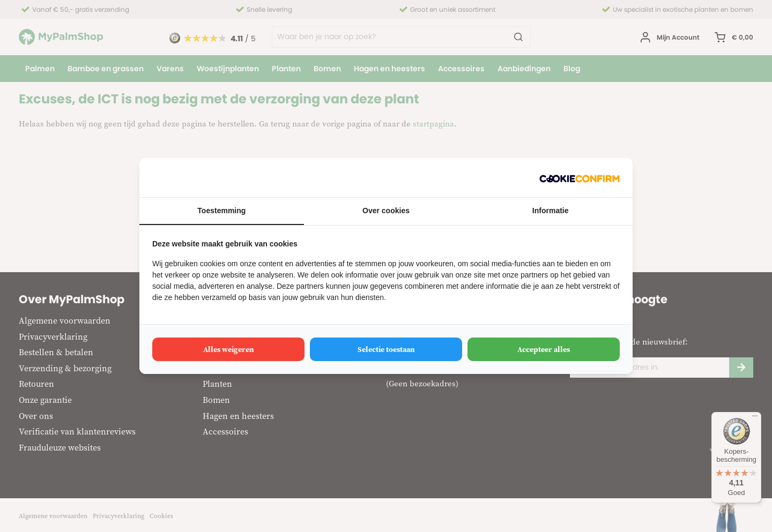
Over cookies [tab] (386, 211)
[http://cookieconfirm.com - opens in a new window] (580, 178)
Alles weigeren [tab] (229, 349)
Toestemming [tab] (221, 211)
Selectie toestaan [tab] (386, 349)
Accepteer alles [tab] (544, 349)
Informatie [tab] (551, 211)
